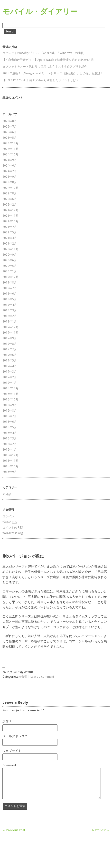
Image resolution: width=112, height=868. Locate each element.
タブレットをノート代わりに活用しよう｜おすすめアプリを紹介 (45, 67)
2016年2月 (10, 444)
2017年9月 (10, 338)
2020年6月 (10, 260)
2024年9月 (10, 160)
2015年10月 (10, 466)
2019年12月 (10, 277)
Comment (9, 765)
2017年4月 (10, 366)
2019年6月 (10, 294)
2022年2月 (10, 205)
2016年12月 (10, 388)
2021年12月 (10, 210)
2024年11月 (10, 149)
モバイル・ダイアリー (40, 12)
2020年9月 (10, 255)
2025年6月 (10, 132)
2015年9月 (10, 472)
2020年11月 (10, 249)
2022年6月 (10, 199)
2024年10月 (10, 154)
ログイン (8, 516)
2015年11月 (10, 461)
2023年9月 (10, 177)
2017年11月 (10, 333)
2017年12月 (10, 327)
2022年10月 (10, 188)
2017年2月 (10, 377)
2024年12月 (10, 143)
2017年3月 (10, 372)
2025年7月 (10, 127)
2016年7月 (10, 416)
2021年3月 (10, 238)
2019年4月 (10, 305)
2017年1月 (10, 383)
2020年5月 (10, 266)
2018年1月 (10, 322)
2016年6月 (10, 422)
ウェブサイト (12, 751)
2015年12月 (10, 455)
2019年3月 (10, 310)
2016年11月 (10, 394)
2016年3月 (10, 438)
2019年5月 (10, 299)
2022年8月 (10, 193)
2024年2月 (10, 171)
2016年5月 (10, 427)
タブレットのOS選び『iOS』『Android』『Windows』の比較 (43, 53)
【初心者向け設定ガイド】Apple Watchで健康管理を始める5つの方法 (48, 60)
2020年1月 (10, 271)
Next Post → (101, 830)
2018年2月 (10, 316)
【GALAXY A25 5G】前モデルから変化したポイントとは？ (41, 80)
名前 (6, 722)
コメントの (13, 528)
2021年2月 (10, 244)
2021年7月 (10, 227)
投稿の (10, 522)
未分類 (7, 494)
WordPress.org (13, 533)
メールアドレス (14, 736)
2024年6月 (10, 166)
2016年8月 (10, 411)
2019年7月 (10, 288)
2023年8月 (10, 182)
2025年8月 (10, 121)
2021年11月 (10, 216)
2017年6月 (10, 355)
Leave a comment (42, 677)
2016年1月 (10, 450)
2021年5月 (10, 232)
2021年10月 (10, 221)
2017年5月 (10, 361)
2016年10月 (10, 399)
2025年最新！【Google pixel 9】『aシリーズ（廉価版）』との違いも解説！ (53, 73)
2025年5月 (10, 138)
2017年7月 (10, 349)
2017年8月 (10, 344)
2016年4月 (10, 433)
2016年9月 (10, 405)
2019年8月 (10, 283)
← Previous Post (14, 830)
